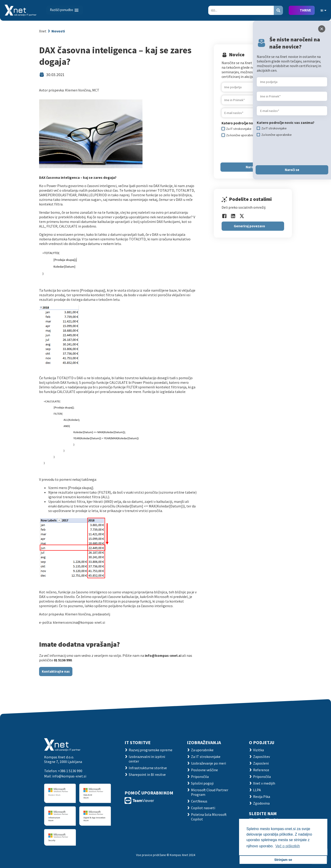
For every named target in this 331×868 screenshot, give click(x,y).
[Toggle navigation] (65, 10)
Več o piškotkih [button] (288, 846)
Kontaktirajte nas (56, 671)
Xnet (43, 31)
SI (323, 10)
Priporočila (200, 777)
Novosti (58, 31)
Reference (261, 770)
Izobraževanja (204, 742)
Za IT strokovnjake (206, 757)
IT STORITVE (138, 742)
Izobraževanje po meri (208, 763)
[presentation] (257, 150)
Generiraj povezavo (249, 226)
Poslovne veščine (204, 770)
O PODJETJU (262, 742)
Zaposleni (261, 763)
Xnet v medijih (264, 783)
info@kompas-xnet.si (69, 776)
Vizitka (258, 750)
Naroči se (253, 167)
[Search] (241, 10)
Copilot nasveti (203, 808)
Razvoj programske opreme (151, 750)
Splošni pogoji (202, 783)
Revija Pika (262, 797)
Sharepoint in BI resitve (147, 774)
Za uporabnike (202, 750)
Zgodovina (261, 803)
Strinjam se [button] (283, 860)
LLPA (257, 790)
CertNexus (199, 801)
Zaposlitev (261, 757)
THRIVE (305, 10)
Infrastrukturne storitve (148, 768)
